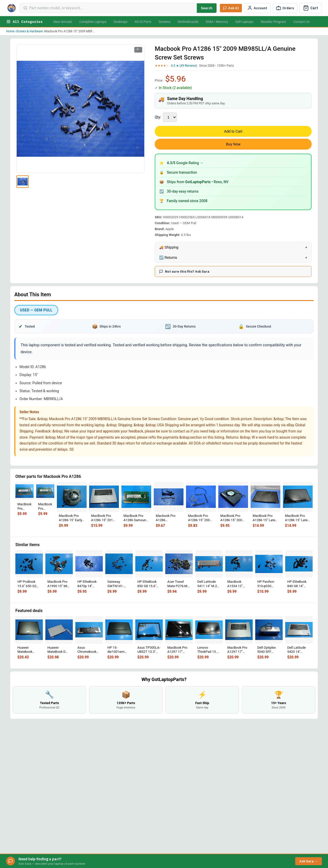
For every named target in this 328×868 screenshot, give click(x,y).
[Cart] (311, 8)
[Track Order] (285, 8)
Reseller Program (273, 22)
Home (10, 31)
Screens (165, 22)
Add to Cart (233, 131)
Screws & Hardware (29, 31)
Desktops (120, 22)
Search (207, 8)
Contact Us (301, 22)
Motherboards (188, 22)
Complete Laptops (93, 22)
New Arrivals (63, 22)
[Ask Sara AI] (231, 8)
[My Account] (257, 8)
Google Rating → (185, 163)
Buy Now (233, 144)
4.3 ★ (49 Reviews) (184, 66)
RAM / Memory (217, 22)
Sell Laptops (244, 22)
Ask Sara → (309, 861)
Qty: (158, 117)
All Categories (24, 22)
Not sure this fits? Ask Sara (184, 272)
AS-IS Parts (143, 22)
